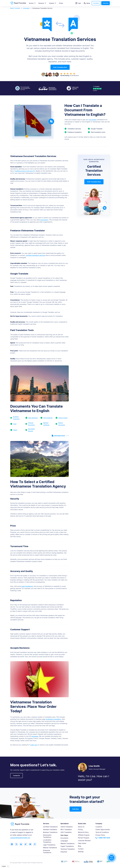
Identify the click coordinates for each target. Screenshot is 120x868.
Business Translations (50, 832)
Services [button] (31, 3)
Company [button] (52, 3)
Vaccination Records (31, 430)
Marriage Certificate (46, 424)
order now (34, 745)
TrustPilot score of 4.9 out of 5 (25, 171)
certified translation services (35, 255)
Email (15, 424)
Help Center (82, 843)
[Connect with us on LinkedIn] (22, 844)
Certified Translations (50, 827)
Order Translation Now (60, 67)
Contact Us (16, 776)
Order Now (106, 3)
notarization (44, 220)
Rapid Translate (15, 8)
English (4, 866)
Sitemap (81, 852)
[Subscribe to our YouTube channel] (32, 844)
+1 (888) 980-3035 (103, 838)
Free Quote (96, 3)
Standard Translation (50, 829)
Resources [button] (41, 3)
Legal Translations (49, 845)
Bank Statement (33, 418)
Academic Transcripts (16, 418)
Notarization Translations (47, 836)
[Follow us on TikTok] (27, 844)
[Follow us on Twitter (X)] (17, 844)
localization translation (53, 719)
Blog (80, 846)
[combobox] (5, 866)
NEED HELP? (112, 858)
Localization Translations (47, 841)
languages (35, 736)
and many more (60, 436)
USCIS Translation (67, 827)
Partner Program (84, 838)
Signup (87, 3)
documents (93, 120)
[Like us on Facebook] (37, 844)
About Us (81, 827)
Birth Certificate (48, 418)
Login (78, 3)
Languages (26, 8)
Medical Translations (50, 848)
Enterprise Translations (47, 851)
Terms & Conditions (102, 832)
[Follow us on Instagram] (12, 844)
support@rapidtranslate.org (20, 838)
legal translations (27, 586)
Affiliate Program (84, 835)
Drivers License (63, 418)
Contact (81, 849)
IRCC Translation (66, 829)
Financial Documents (31, 424)
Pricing (61, 3)
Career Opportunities (103, 829)
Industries (64, 852)
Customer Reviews (84, 841)
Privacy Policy (100, 835)
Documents (64, 838)
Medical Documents (62, 424)
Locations (99, 827)
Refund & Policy (83, 832)
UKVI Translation (66, 832)
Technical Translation (68, 849)
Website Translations (67, 843)
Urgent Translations (67, 846)
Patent (15, 430)
